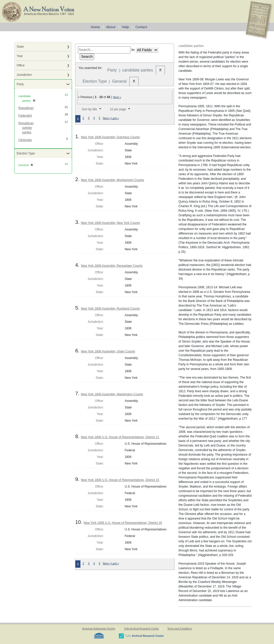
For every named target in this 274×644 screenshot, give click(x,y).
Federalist (25, 116)
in (133, 50)
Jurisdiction (24, 75)
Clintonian (25, 140)
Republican (26, 108)
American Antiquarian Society (99, 629)
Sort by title (89, 109)
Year (20, 56)
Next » (117, 97)
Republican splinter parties (26, 128)
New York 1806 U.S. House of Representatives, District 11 (120, 437)
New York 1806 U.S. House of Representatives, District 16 (123, 523)
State (20, 47)
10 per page (118, 109)
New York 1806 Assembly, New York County (110, 223)
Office (21, 65)
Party (20, 84)
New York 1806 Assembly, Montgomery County (113, 180)
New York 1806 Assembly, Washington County (112, 394)
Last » (115, 118)
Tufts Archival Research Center (141, 629)
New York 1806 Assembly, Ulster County (108, 351)
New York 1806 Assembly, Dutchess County (110, 137)
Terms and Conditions (179, 629)
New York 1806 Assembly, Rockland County (110, 309)
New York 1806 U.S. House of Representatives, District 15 (120, 480)
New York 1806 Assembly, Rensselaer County (112, 266)
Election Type (26, 153)
